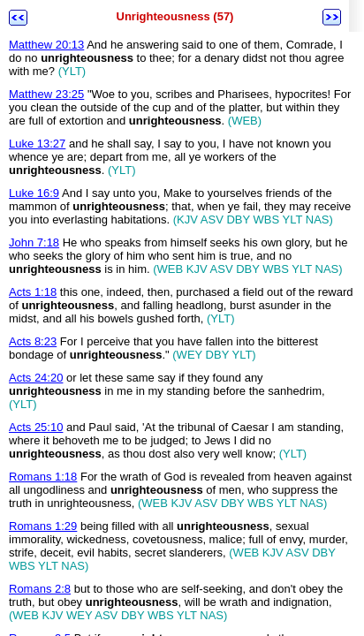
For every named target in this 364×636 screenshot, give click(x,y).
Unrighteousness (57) (175, 16)
